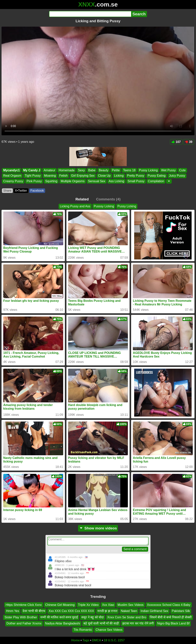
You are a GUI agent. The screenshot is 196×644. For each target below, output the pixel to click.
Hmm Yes (13, 611)
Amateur (49, 170)
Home (76, 640)
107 (176, 142)
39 (189, 142)
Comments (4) (108, 199)
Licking (119, 176)
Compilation (156, 181)
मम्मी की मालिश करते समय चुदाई (59, 617)
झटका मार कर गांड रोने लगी (138, 623)
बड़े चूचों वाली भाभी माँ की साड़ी (101, 623)
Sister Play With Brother (21, 617)
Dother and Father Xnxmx (24, 623)
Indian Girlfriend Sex (154, 611)
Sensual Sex (97, 181)
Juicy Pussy (177, 176)
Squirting (51, 181)
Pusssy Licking (104, 206)
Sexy (81, 170)
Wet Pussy (168, 170)
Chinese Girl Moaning (60, 605)
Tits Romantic (83, 630)
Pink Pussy (34, 181)
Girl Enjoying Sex (83, 176)
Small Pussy (136, 181)
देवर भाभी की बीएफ (34, 611)
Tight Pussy (33, 176)
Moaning (50, 176)
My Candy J (32, 170)
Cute (182, 170)
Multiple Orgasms (73, 181)
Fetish (64, 176)
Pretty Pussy (136, 176)
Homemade (67, 170)
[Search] (90, 14)
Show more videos (98, 528)
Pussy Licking (148, 170)
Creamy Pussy (13, 181)
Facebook (37, 191)
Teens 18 (129, 170)
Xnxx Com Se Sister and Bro (127, 617)
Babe (92, 170)
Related (82, 199)
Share (7, 191)
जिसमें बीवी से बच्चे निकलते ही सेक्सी (171, 617)
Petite (116, 170)
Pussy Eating (156, 176)
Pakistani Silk (181, 611)
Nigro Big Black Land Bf (173, 623)
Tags (86, 640)
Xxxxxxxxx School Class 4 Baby (169, 605)
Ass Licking (116, 181)
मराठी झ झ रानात (107, 611)
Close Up (104, 176)
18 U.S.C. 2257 (114, 640)
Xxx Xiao (108, 605)
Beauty (104, 170)
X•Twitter (21, 191)
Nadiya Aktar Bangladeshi (62, 623)
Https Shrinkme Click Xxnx (24, 605)
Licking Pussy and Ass (75, 206)
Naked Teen (129, 611)
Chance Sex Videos (109, 630)
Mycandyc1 (11, 170)
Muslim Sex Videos (131, 605)
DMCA (96, 640)
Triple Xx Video (88, 605)
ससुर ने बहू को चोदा (93, 617)
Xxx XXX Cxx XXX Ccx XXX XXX (71, 611)
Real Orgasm (12, 176)
